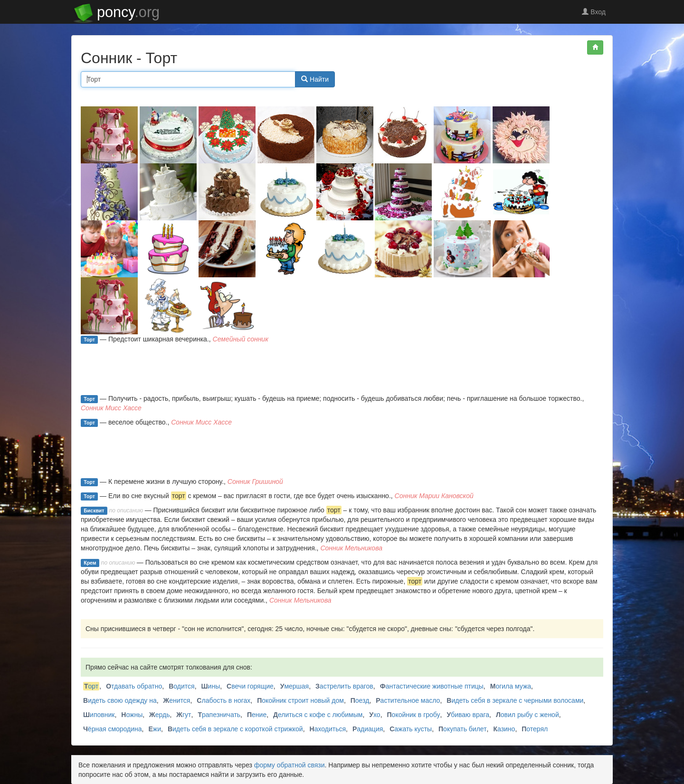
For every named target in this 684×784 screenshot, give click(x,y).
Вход (594, 12)
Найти (315, 79)
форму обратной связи (290, 765)
